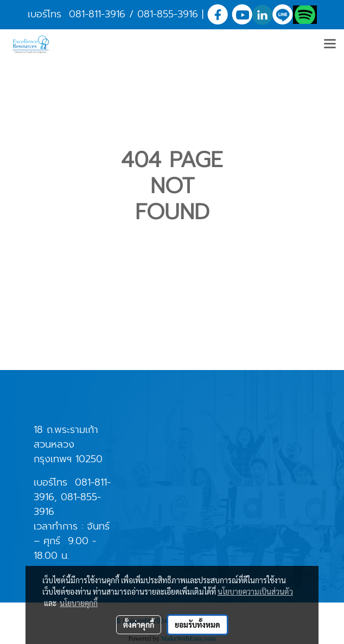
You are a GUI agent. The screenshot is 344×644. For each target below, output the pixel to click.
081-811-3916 (97, 14)
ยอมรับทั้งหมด (198, 624)
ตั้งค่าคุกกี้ (139, 624)
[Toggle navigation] (330, 44)
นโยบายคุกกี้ (79, 603)
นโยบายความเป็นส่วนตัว (255, 591)
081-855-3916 (168, 14)
